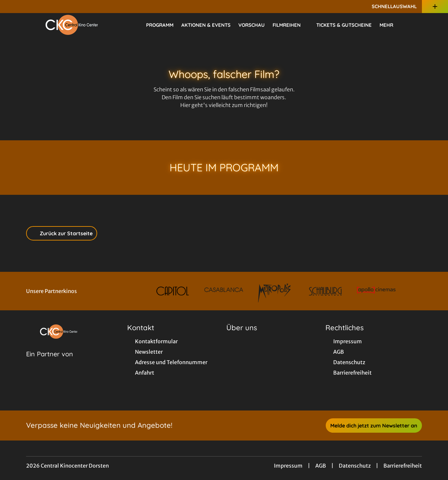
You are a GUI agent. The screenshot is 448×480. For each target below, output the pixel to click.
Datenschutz (355, 466)
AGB (321, 466)
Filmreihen (291, 25)
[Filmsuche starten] (415, 25)
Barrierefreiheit (403, 466)
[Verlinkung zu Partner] (173, 291)
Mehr (390, 25)
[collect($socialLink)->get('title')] (12, 7)
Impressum (288, 466)
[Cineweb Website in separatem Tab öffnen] (50, 362)
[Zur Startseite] (72, 25)
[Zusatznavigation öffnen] (435, 7)
